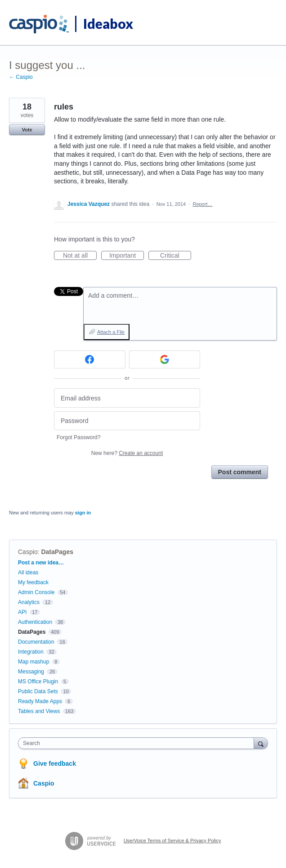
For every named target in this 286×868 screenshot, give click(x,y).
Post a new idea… (41, 563)
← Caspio (21, 77)
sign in (83, 513)
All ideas (28, 573)
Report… (202, 204)
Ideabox (108, 23)
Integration (31, 652)
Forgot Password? (78, 437)
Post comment (240, 472)
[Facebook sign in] (90, 359)
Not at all (80, 256)
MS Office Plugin (38, 682)
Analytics (29, 602)
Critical (176, 256)
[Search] (261, 743)
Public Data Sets (38, 691)
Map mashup (34, 662)
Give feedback (55, 763)
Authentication (35, 622)
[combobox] (138, 743)
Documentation (36, 642)
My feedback (33, 582)
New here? (127, 453)
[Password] (127, 421)
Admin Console (36, 592)
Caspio (28, 552)
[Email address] (127, 398)
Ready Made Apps (40, 701)
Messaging (31, 672)
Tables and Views (39, 711)
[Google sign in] (165, 359)
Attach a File (111, 332)
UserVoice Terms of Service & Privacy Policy (172, 841)
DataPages (57, 552)
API (22, 612)
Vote (27, 130)
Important (127, 256)
